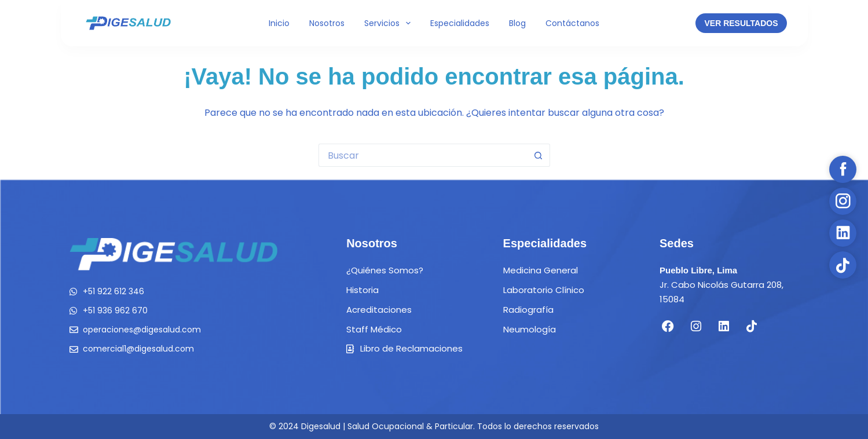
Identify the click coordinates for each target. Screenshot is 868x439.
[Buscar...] (423, 155)
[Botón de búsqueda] (539, 155)
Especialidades (460, 23)
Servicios (390, 23)
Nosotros (327, 23)
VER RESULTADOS (741, 23)
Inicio (279, 23)
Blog (517, 23)
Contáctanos (572, 23)
